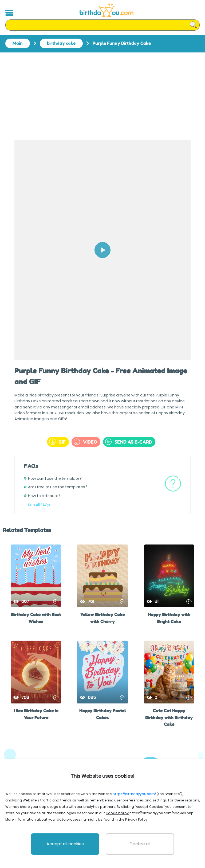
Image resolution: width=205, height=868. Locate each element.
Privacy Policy (136, 819)
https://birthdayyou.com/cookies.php (161, 813)
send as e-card (129, 442)
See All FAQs (39, 505)
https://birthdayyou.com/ (134, 794)
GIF (57, 442)
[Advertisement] (102, 92)
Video (85, 442)
